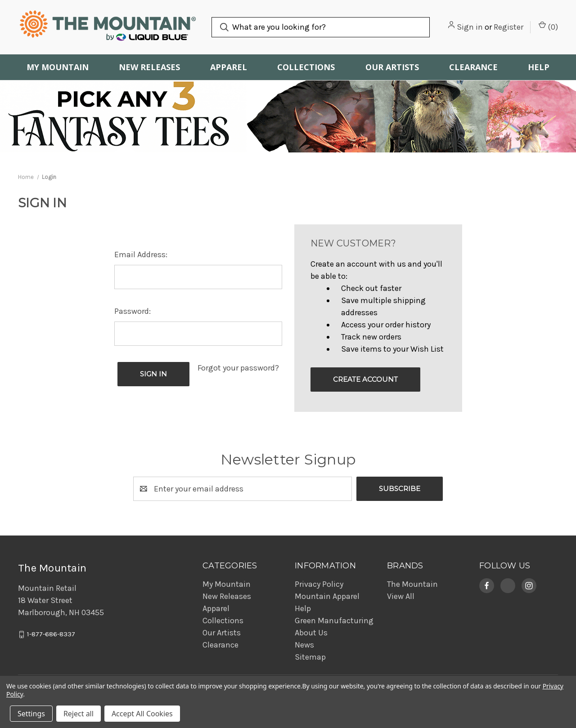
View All (401, 596)
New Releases (149, 67)
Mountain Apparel (327, 596)
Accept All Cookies (142, 714)
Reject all (79, 714)
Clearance (473, 67)
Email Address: (141, 255)
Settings (31, 714)
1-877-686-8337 (51, 634)
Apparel (229, 67)
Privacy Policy (319, 584)
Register (508, 27)
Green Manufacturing (334, 621)
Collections (306, 67)
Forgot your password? (238, 368)
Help (539, 67)
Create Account (365, 379)
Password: (133, 311)
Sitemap (310, 657)
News (304, 645)
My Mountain (58, 67)
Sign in (470, 27)
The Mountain (412, 584)
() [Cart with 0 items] (548, 27)
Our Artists (392, 67)
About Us (311, 633)
